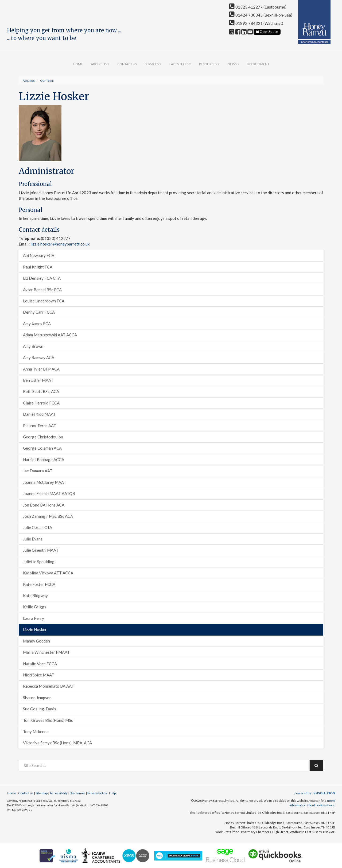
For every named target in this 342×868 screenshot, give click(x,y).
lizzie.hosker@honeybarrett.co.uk (60, 244)
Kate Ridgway (35, 595)
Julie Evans (33, 539)
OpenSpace (267, 32)
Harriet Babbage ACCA (44, 460)
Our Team (47, 81)
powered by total (315, 793)
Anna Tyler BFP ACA (41, 369)
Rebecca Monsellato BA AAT (48, 686)
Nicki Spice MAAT (39, 675)
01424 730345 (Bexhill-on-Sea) (261, 15)
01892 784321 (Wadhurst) (256, 23)
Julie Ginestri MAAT (41, 550)
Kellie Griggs (35, 607)
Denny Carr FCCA (39, 312)
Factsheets (180, 64)
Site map (42, 793)
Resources (209, 64)
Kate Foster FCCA (39, 584)
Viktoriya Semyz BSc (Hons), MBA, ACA (57, 743)
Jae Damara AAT (38, 471)
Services (153, 64)
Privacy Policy (97, 793)
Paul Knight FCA (38, 267)
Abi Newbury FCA (39, 255)
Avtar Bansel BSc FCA (42, 290)
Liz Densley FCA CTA (42, 278)
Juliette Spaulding (39, 562)
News (234, 64)
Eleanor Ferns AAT (40, 426)
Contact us (127, 64)
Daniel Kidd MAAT (39, 414)
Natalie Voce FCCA (40, 664)
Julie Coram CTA (38, 527)
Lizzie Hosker (35, 629)
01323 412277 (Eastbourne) (258, 7)
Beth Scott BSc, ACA (41, 391)
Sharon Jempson (37, 698)
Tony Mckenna (36, 731)
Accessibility (59, 793)
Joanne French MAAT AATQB (49, 493)
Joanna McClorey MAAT (45, 482)
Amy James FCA (37, 324)
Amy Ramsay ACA (39, 357)
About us (100, 64)
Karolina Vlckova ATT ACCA (48, 573)
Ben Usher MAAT (38, 380)
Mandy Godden (36, 641)
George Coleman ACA (42, 448)
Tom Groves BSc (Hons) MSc (48, 720)
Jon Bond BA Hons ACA (44, 505)
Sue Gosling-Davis (40, 709)
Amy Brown (33, 346)
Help (112, 793)
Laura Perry (34, 618)
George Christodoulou (43, 437)
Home (78, 64)
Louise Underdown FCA (44, 301)
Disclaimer (77, 793)
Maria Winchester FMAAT (46, 652)
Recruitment (258, 64)
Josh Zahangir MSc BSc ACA (48, 516)
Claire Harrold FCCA (41, 403)
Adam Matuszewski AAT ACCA (50, 335)
